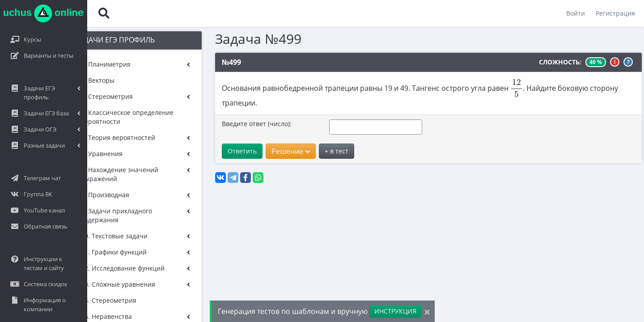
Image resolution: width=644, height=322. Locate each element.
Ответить (216, 141)
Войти (576, 13)
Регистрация (615, 13)
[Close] (427, 311)
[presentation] (490, 88)
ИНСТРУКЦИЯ (395, 311)
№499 (205, 62)
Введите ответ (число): (230, 114)
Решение (264, 141)
